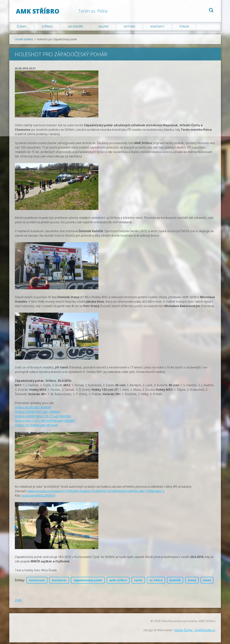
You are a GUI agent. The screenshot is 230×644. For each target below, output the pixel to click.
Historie (129, 28)
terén (138, 582)
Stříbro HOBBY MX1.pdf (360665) (38, 414)
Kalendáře (76, 28)
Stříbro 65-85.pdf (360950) (33, 409)
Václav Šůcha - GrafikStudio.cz (195, 632)
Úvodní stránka (24, 41)
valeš (207, 582)
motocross (37, 582)
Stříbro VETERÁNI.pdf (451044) (36, 427)
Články (22, 28)
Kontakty (157, 28)
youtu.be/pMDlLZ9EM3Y (38, 497)
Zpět (18, 602)
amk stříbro (118, 582)
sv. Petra (156, 582)
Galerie (103, 28)
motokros (59, 582)
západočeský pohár (88, 582)
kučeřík (175, 582)
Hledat (211, 11)
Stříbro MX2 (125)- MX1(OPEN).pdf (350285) (45, 422)
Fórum (184, 28)
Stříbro (47, 28)
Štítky (19, 582)
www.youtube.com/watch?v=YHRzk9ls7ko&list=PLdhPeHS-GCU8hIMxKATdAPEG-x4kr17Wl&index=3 (96, 493)
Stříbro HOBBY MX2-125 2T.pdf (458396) (43, 418)
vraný (192, 582)
